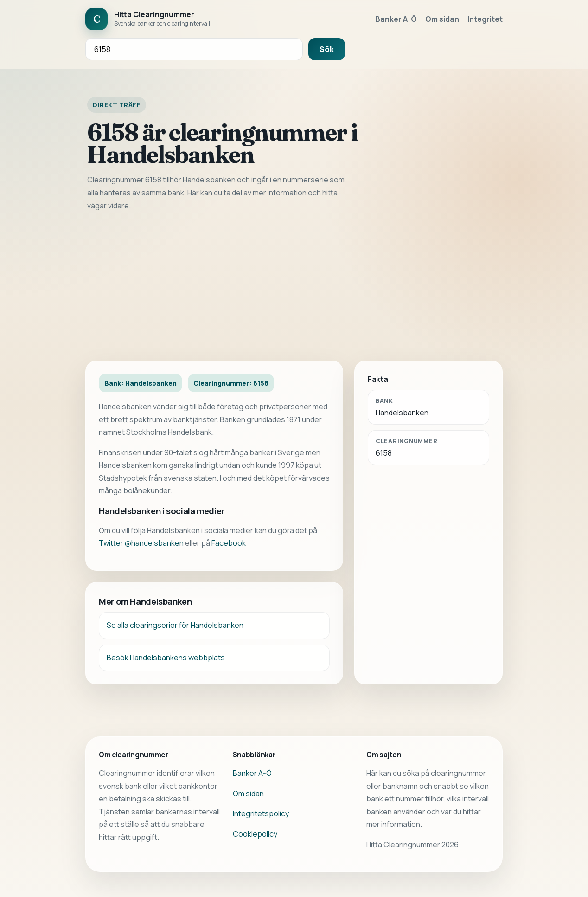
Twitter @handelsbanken (141, 543)
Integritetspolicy (261, 813)
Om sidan (442, 19)
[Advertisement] (294, 286)
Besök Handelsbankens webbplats (166, 658)
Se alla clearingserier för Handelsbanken (175, 625)
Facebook (229, 543)
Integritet (485, 19)
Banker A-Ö (396, 19)
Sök (327, 49)
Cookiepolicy (255, 834)
